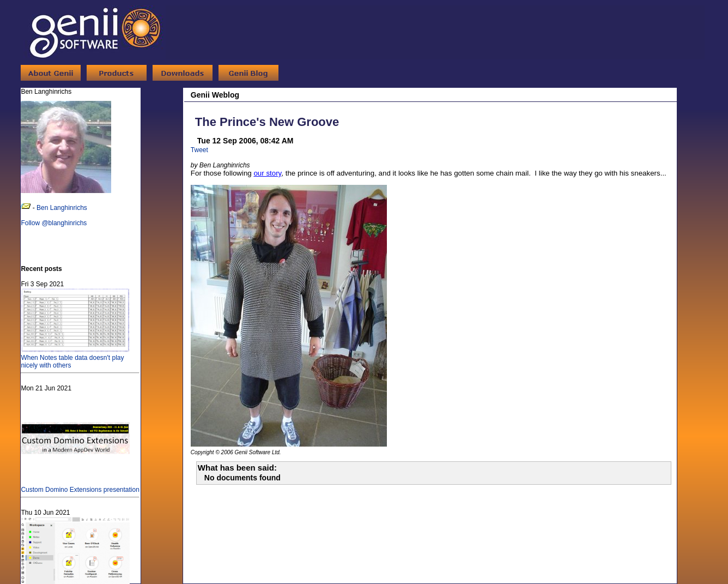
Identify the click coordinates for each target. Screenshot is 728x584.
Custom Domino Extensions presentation (80, 486)
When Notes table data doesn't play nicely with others (75, 358)
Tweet (199, 150)
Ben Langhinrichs (62, 208)
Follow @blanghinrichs (54, 223)
